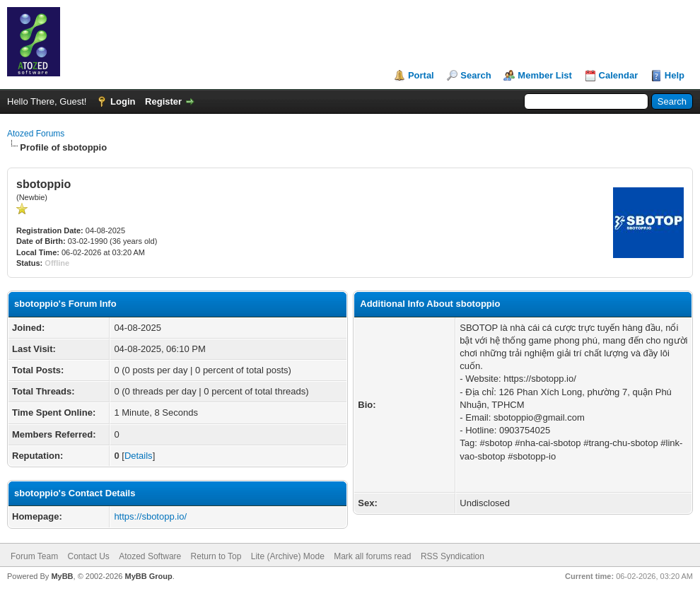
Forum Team (34, 556)
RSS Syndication (453, 556)
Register (163, 101)
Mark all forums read (372, 556)
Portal (421, 75)
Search (476, 75)
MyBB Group (148, 576)
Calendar (619, 75)
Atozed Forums (36, 134)
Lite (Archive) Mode (288, 556)
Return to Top (216, 556)
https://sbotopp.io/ (150, 516)
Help (675, 75)
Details (139, 456)
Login (123, 101)
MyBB (62, 576)
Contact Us (88, 556)
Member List (545, 75)
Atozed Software (150, 556)
